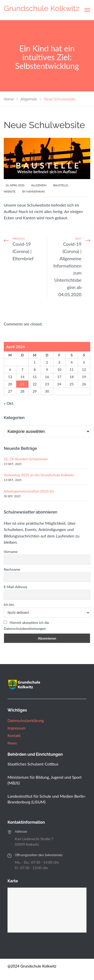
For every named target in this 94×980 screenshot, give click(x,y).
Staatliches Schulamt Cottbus (33, 764)
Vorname (11, 552)
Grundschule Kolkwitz (42, 8)
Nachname (12, 569)
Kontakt (14, 735)
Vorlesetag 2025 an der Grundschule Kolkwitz (39, 475)
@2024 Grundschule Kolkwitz (32, 966)
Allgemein (39, 185)
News (12, 743)
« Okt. (9, 403)
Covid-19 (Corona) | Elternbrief (23, 251)
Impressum (17, 728)
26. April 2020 (15, 185)
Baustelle (61, 185)
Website (10, 191)
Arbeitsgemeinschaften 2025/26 (29, 491)
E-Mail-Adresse (16, 587)
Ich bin (9, 605)
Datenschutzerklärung (26, 721)
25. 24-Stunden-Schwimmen (26, 459)
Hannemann (35, 191)
